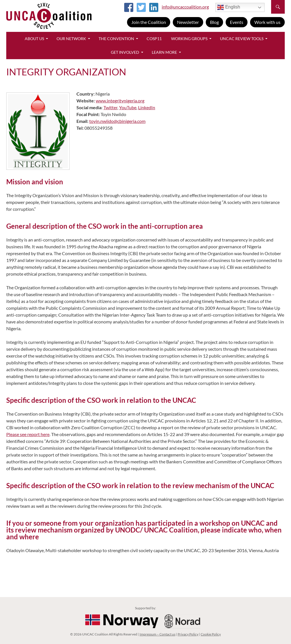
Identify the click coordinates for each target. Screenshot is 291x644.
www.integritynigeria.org (120, 101)
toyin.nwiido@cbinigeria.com (117, 121)
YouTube (128, 107)
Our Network (71, 39)
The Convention (116, 39)
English (229, 7)
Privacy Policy (188, 634)
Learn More (164, 52)
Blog (214, 22)
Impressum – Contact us (157, 634)
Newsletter (188, 22)
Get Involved (125, 52)
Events (237, 22)
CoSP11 (154, 39)
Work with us (267, 22)
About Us (34, 39)
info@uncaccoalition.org (185, 7)
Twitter (110, 107)
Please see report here (28, 434)
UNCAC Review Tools (242, 39)
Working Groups (189, 39)
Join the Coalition (149, 22)
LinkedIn (147, 107)
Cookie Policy (211, 634)
